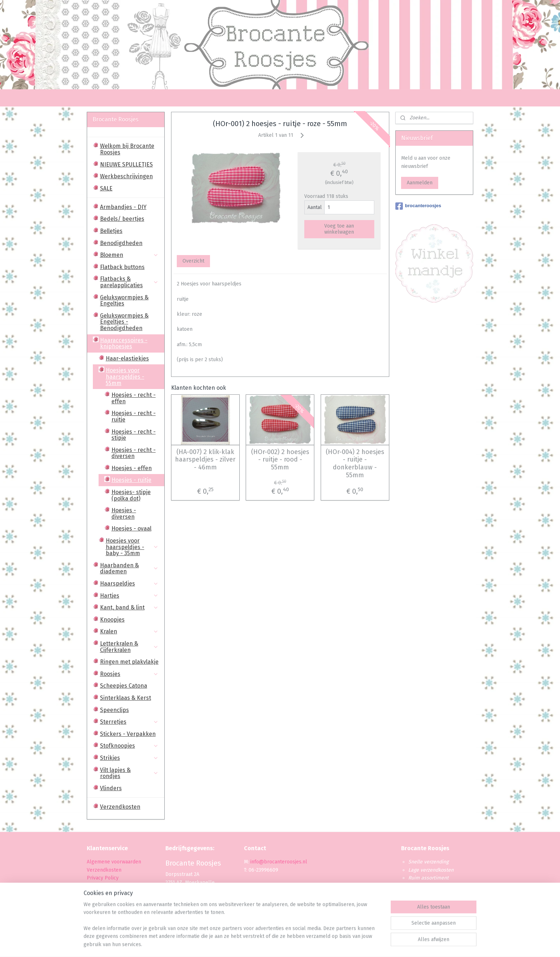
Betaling (96, 886)
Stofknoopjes (129, 746)
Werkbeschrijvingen (126, 176)
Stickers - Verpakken (128, 734)
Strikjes (129, 758)
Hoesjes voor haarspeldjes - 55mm (132, 377)
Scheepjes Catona (124, 686)
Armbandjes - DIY (123, 207)
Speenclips (114, 710)
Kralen (129, 631)
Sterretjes (129, 722)
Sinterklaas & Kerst (126, 698)
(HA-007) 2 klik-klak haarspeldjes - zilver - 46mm (205, 460)
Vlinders (111, 788)
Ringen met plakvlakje (129, 662)
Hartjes (129, 596)
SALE (106, 188)
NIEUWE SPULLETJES (126, 165)
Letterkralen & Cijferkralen (129, 647)
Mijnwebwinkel (358, 944)
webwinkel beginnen (299, 944)
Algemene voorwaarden (114, 862)
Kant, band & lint (129, 607)
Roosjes (129, 674)
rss (273, 944)
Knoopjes (112, 620)
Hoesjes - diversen (124, 514)
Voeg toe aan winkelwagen (339, 229)
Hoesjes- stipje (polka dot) (131, 495)
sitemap (259, 944)
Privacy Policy (103, 878)
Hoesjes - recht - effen (134, 398)
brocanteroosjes (418, 206)
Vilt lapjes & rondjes (129, 773)
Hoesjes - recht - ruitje (134, 416)
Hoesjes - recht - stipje (134, 435)
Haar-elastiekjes (127, 358)
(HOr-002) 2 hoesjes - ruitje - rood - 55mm (280, 460)
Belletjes (111, 231)
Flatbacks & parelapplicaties (129, 282)
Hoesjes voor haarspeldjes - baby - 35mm (132, 547)
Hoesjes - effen (132, 468)
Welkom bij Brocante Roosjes (127, 149)
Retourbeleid (102, 902)
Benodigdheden (121, 243)
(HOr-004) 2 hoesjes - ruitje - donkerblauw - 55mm (355, 464)
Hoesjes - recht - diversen (134, 453)
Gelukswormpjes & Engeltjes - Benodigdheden (124, 322)
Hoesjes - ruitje (131, 480)
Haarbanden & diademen (129, 569)
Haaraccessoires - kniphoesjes (129, 343)
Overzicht (193, 261)
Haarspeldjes (129, 584)
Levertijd (97, 894)
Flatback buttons (122, 267)
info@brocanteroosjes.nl (279, 862)
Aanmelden (420, 183)
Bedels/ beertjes (122, 219)
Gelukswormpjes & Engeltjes (124, 301)
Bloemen (129, 255)
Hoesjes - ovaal (131, 529)
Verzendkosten (120, 807)
